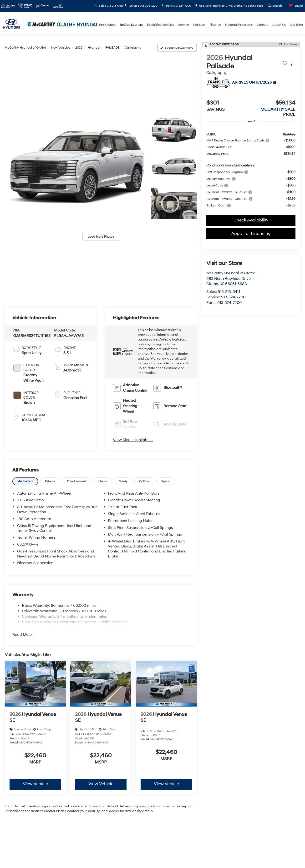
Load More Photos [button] (101, 237)
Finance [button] (215, 25)
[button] (75, 167)
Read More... (23, 634)
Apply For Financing (251, 233)
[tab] (25, 481)
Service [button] (183, 25)
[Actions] (291, 64)
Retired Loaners (131, 25)
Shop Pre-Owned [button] (103, 25)
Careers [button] (262, 25)
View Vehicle (35, 784)
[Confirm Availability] (177, 48)
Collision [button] (199, 25)
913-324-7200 (233, 297)
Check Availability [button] (251, 220)
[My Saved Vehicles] (295, 6)
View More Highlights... (133, 440)
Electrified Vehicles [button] (160, 25)
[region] (251, 169)
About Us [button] (279, 25)
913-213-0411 (229, 292)
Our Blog (296, 25)
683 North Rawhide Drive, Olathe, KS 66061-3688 (229, 6)
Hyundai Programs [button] (239, 25)
